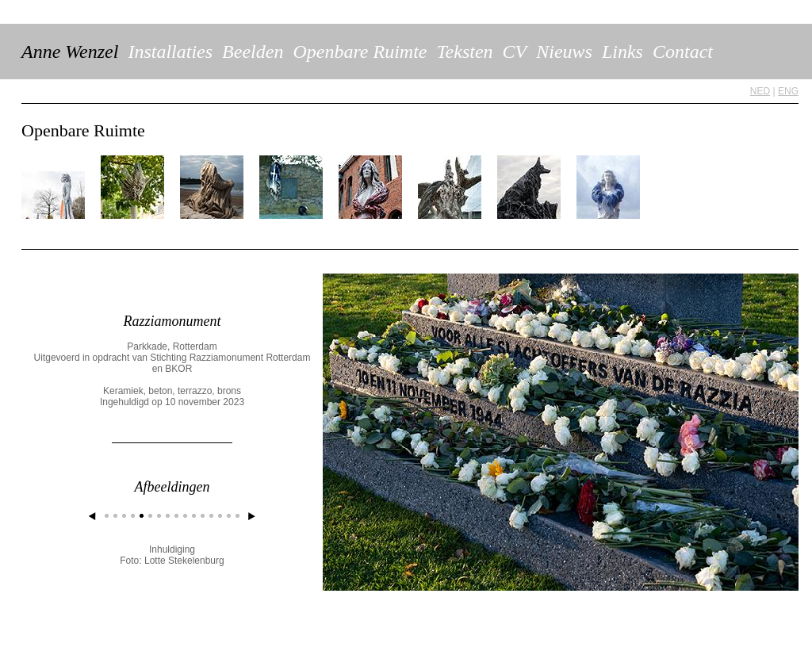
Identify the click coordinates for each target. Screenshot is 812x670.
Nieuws (564, 52)
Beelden (253, 52)
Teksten (464, 52)
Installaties (170, 52)
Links (622, 52)
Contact (683, 52)
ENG (788, 91)
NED (760, 91)
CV (515, 52)
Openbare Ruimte (360, 52)
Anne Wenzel (70, 52)
